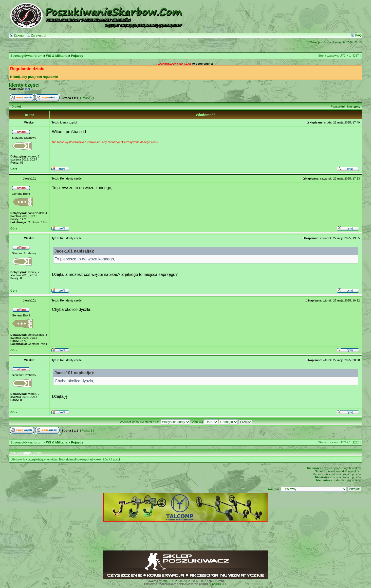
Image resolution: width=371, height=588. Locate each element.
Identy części (24, 85)
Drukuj (16, 106)
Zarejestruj (37, 35)
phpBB (167, 581)
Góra (14, 169)
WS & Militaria (57, 56)
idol (27, 89)
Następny (354, 106)
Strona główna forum (26, 56)
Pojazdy (77, 56)
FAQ (356, 35)
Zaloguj (17, 35)
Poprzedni (338, 106)
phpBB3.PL (219, 584)
